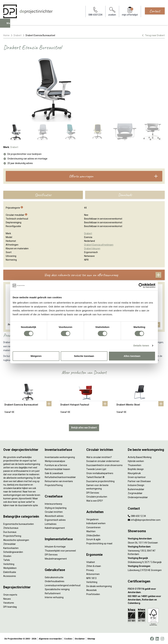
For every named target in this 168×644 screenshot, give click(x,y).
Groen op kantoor (137, 477)
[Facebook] (152, 638)
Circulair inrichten (54, 511)
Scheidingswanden (13, 551)
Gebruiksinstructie (54, 577)
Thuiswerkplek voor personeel (60, 550)
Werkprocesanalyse (55, 460)
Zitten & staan (94, 565)
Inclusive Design (136, 485)
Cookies (68, 638)
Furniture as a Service (56, 464)
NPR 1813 (91, 577)
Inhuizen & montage (55, 546)
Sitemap (91, 638)
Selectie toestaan (84, 356)
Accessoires (10, 575)
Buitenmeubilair (136, 488)
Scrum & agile (93, 539)
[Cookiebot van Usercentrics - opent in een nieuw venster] (141, 285)
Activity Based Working (140, 456)
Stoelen (7, 555)
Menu (10, 26)
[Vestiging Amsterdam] (146, 538)
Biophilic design (136, 469)
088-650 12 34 (137, 515)
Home (6, 35)
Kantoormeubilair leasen (57, 469)
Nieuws (7, 598)
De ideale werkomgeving (99, 585)
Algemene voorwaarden (50, 638)
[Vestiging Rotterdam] (146, 546)
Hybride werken (136, 460)
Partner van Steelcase (139, 480)
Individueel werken (96, 523)
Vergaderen (92, 519)
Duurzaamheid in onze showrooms (104, 464)
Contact (155, 11)
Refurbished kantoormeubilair (60, 477)
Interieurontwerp (53, 503)
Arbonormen (93, 573)
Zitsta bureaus (11, 527)
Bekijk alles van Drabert (84, 427)
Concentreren (93, 527)
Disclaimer (80, 638)
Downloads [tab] (125, 195)
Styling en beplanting (56, 507)
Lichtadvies (51, 523)
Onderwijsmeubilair (138, 497)
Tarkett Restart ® (95, 477)
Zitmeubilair (10, 543)
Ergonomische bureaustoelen (19, 523)
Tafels (7, 559)
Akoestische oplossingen (16, 539)
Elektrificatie (10, 571)
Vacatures (9, 602)
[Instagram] (162, 638)
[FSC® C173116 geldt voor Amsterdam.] (146, 590)
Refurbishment (53, 593)
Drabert (18, 35)
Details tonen (141, 345)
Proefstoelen (93, 593)
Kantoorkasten (11, 547)
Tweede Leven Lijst (96, 469)
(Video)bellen (93, 535)
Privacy (90, 569)
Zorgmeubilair (135, 493)
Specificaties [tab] (43, 195)
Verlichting (9, 563)
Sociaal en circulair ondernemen (103, 460)
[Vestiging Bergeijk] (146, 557)
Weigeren (36, 356)
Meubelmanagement (56, 558)
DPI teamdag (10, 606)
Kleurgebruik (134, 472)
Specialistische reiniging (57, 589)
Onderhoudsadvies (55, 581)
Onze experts (10, 594)
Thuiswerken (135, 464)
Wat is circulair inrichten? (99, 456)
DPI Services (51, 554)
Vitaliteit (91, 561)
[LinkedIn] (157, 638)
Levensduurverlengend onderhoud (63, 585)
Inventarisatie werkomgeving (60, 456)
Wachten (91, 531)
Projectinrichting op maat (99, 543)
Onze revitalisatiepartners (100, 472)
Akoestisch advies (54, 515)
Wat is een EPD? (95, 500)
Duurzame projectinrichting (100, 480)
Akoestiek (91, 589)
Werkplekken (10, 567)
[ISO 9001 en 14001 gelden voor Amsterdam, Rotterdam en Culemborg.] (146, 599)
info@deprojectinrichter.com (144, 519)
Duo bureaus (10, 531)
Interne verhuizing (54, 597)
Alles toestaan (132, 356)
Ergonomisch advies (55, 519)
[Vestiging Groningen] (146, 566)
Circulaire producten (97, 496)
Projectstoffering (12, 535)
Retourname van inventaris (59, 480)
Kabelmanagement (55, 527)
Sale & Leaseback (54, 472)
